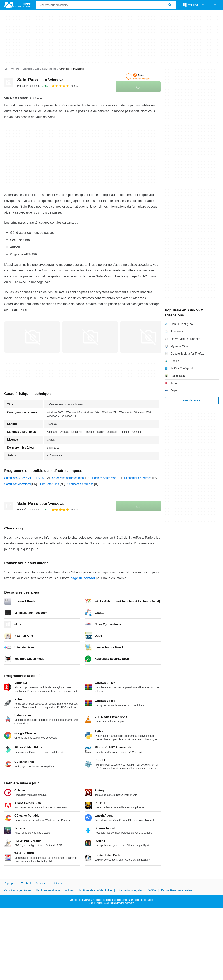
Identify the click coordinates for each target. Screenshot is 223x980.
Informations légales (130, 890)
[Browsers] (27, 69)
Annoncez (42, 883)
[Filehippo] (18, 5)
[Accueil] (6, 69)
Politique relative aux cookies (55, 890)
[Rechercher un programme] (170, 5)
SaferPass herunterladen (68, 478)
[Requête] (106, 5)
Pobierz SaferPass (104, 478)
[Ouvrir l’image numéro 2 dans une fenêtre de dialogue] (148, 337)
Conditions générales (18, 890)
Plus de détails (192, 400)
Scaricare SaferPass (80, 484)
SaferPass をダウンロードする (24, 478)
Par (28, 86)
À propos (10, 883)
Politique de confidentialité (95, 890)
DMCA (152, 890)
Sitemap (59, 883)
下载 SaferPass (49, 484)
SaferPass (41, 80)
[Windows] (15, 69)
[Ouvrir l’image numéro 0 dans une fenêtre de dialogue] (32, 337)
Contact (26, 883)
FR (212, 5)
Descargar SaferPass (138, 478)
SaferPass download (18, 484)
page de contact (83, 578)
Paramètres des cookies (177, 890)
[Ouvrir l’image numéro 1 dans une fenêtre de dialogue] (90, 337)
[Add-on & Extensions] (46, 69)
